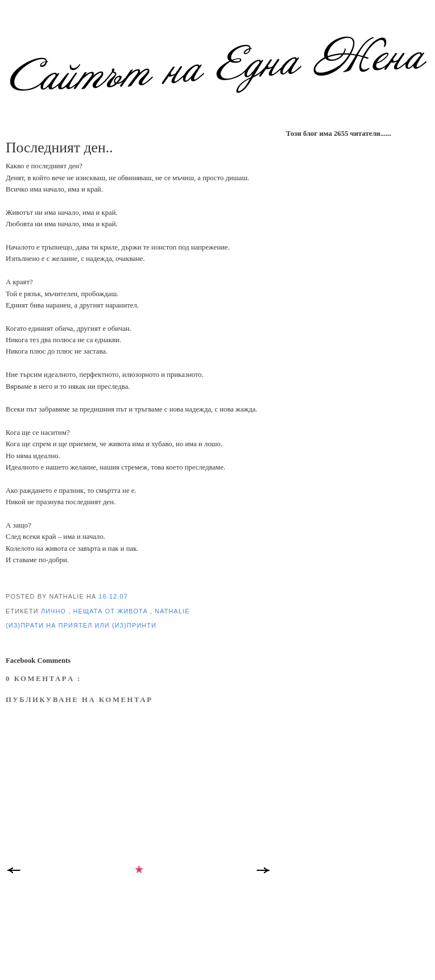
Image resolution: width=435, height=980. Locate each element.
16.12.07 (113, 596)
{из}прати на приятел (50, 625)
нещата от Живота (112, 611)
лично (55, 611)
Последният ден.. (59, 148)
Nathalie (172, 611)
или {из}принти (126, 625)
